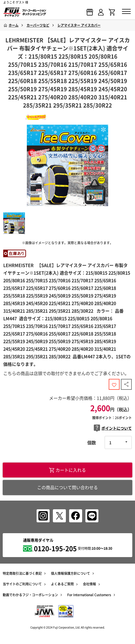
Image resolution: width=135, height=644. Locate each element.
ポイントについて (113, 428)
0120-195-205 (55, 548)
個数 (92, 442)
